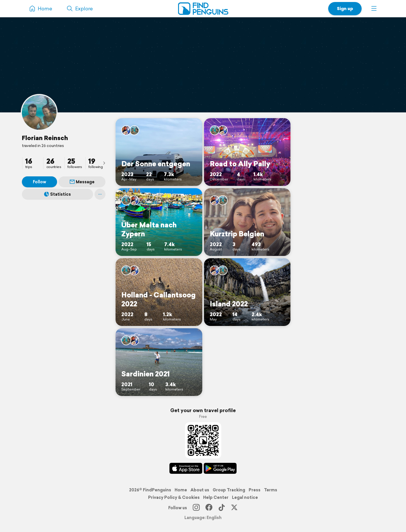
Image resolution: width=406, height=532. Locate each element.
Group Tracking (229, 490)
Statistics (57, 194)
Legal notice (245, 497)
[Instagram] (196, 508)
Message (82, 182)
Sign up (345, 9)
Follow (39, 182)
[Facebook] (209, 508)
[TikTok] (222, 508)
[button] (374, 9)
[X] (234, 508)
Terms (271, 490)
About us (200, 490)
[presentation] (104, 163)
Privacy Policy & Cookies (174, 497)
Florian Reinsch (45, 138)
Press (255, 490)
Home (181, 490)
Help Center (216, 497)
